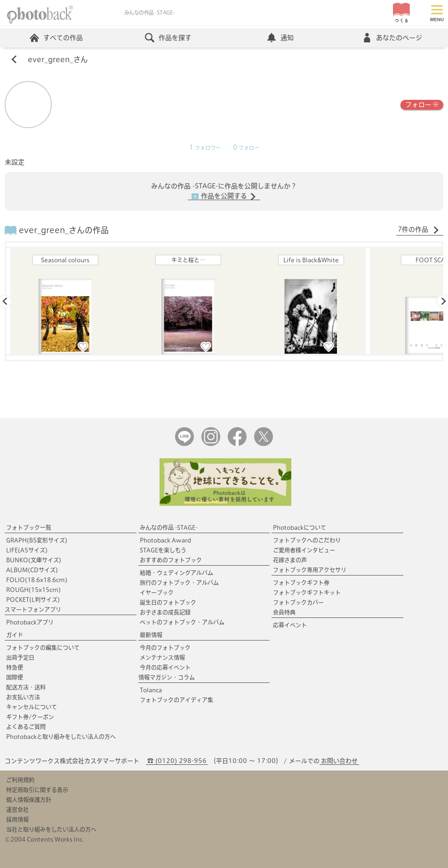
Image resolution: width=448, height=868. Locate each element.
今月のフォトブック (165, 648)
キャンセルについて (32, 707)
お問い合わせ (339, 761)
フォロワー (205, 148)
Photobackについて (300, 527)
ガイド (15, 635)
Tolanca (151, 690)
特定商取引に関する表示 (37, 790)
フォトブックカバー (298, 602)
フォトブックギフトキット (307, 592)
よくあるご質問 (26, 727)
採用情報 (17, 819)
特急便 (15, 667)
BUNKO (34, 560)
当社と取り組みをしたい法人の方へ (51, 829)
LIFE (27, 550)
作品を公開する (224, 196)
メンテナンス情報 (162, 657)
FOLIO (37, 580)
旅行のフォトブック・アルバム (179, 583)
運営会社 (17, 810)
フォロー (422, 104)
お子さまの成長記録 (165, 612)
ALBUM (32, 570)
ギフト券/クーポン (30, 717)
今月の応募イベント (165, 667)
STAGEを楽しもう (163, 550)
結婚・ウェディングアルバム (176, 573)
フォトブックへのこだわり (307, 540)
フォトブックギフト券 (301, 583)
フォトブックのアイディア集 (176, 700)
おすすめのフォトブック (171, 560)
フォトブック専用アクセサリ (310, 570)
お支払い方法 (23, 697)
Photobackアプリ (30, 622)
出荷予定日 (20, 657)
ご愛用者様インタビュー (304, 550)
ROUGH (33, 590)
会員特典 (284, 612)
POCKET (33, 600)
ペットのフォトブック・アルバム (182, 622)
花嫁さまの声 (290, 560)
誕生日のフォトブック (168, 602)
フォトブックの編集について (43, 648)
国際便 (15, 677)
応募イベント (290, 625)
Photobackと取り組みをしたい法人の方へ (61, 737)
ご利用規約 (20, 780)
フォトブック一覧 (29, 527)
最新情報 (151, 635)
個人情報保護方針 (29, 800)
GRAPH (37, 540)
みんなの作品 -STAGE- (168, 527)
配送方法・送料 (26, 687)
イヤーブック (157, 592)
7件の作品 (419, 230)
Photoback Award (165, 540)
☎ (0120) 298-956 (177, 761)
